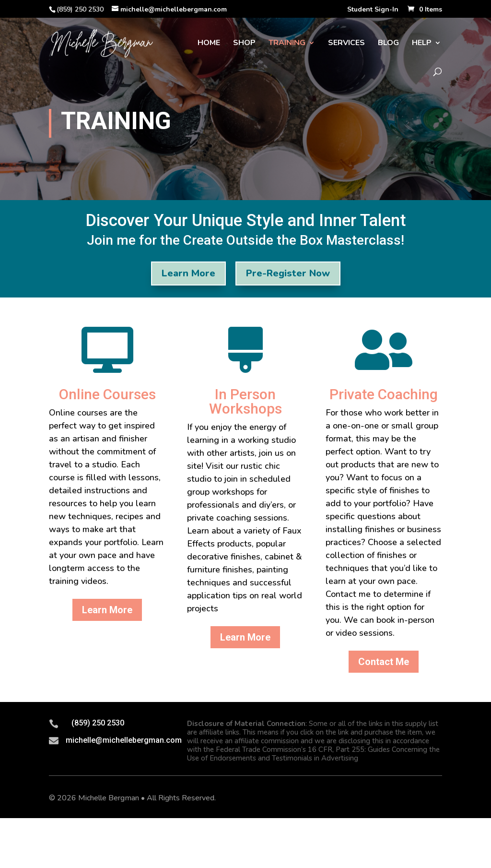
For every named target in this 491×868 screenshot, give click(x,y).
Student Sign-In (373, 10)
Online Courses (107, 394)
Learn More (188, 273)
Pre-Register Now (288, 273)
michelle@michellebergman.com (124, 740)
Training (287, 44)
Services (346, 44)
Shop (244, 44)
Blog (388, 44)
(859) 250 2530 (98, 723)
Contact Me (384, 662)
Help (422, 44)
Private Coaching (384, 394)
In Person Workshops (245, 401)
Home (209, 44)
